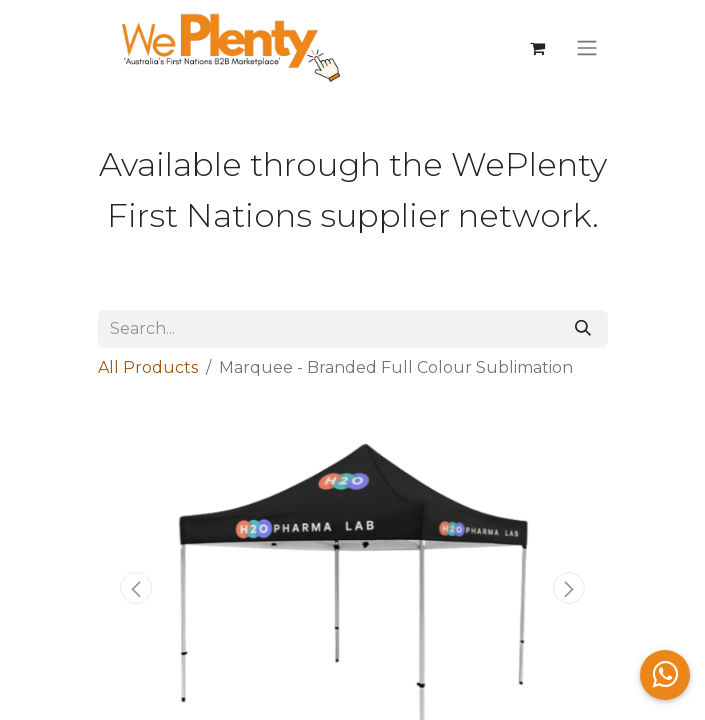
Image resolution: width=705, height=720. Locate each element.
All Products (148, 367)
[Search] (583, 329)
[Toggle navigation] (587, 48)
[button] (136, 588)
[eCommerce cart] (538, 48)
